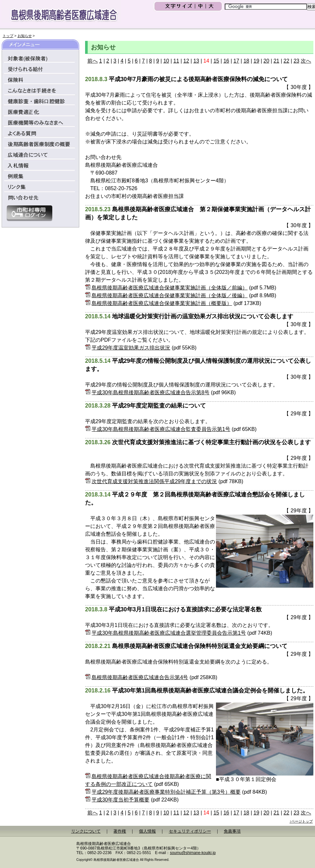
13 (196, 61)
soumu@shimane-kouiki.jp (193, 853)
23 (296, 61)
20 (266, 61)
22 (286, 61)
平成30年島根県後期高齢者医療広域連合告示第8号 (151, 392)
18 (246, 61)
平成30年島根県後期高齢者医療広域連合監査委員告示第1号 (161, 429)
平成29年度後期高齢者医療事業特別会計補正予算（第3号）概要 (166, 792)
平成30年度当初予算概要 (120, 800)
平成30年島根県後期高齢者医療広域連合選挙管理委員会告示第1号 (169, 633)
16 (226, 61)
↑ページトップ (301, 821)
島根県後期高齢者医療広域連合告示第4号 (140, 677)
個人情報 (147, 831)
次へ (306, 61)
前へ (93, 61)
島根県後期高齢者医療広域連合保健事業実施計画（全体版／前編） (170, 288)
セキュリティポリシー (190, 831)
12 (186, 61)
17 (236, 61)
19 (257, 61)
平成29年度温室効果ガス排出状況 (131, 348)
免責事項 (232, 831)
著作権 (120, 831)
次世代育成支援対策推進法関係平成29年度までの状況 (154, 481)
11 (176, 61)
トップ (8, 36)
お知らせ (25, 36)
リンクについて (86, 831)
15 (216, 61)
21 (276, 61)
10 (166, 61)
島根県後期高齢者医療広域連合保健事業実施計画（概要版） (162, 303)
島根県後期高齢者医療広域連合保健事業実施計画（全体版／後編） (170, 295)
